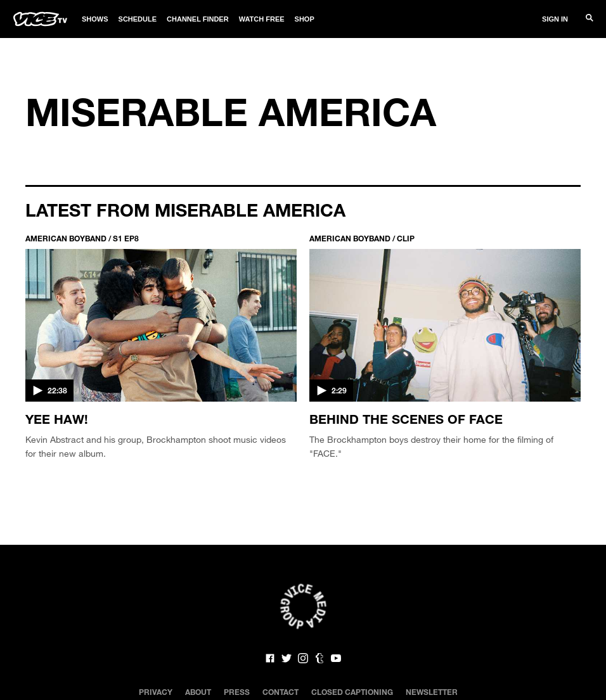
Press (237, 692)
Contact (280, 692)
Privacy (156, 692)
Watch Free (262, 19)
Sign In (555, 19)
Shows (95, 19)
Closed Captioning (352, 692)
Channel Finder (198, 19)
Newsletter (432, 692)
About (198, 692)
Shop (305, 19)
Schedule (138, 19)
